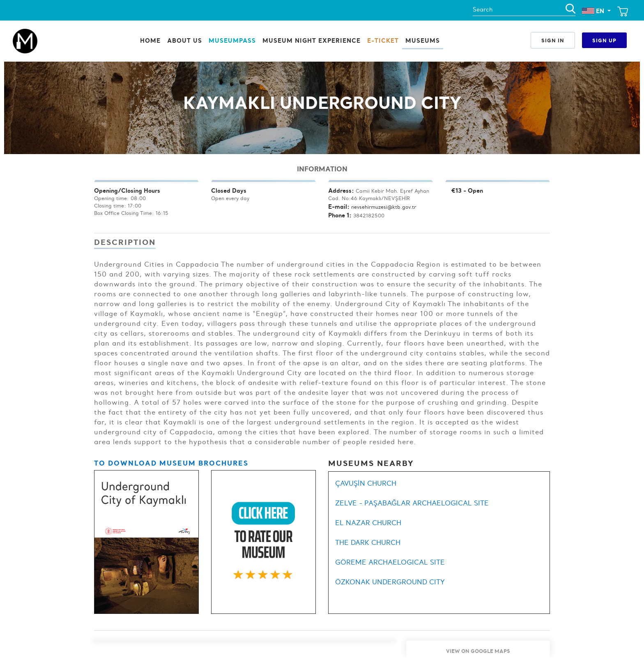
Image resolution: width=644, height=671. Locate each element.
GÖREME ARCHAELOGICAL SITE (390, 562)
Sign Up (604, 40)
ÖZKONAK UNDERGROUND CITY (390, 582)
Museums (423, 40)
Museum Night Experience (312, 40)
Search (483, 9)
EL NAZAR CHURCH (368, 523)
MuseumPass (232, 40)
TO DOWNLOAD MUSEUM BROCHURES (171, 463)
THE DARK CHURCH (368, 542)
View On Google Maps (478, 651)
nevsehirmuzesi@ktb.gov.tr (384, 207)
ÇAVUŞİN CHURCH (366, 483)
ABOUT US (185, 40)
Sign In (553, 40)
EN (594, 11)
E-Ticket (383, 40)
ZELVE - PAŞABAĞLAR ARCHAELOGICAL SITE (412, 503)
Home (150, 40)
